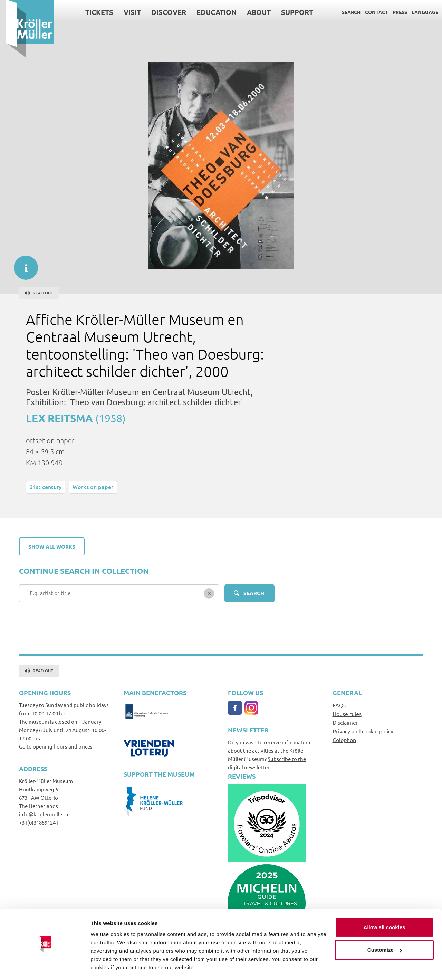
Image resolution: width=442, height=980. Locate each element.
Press (394, 12)
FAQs (339, 705)
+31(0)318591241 (39, 822)
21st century (46, 487)
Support (291, 12)
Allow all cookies (385, 907)
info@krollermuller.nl (44, 814)
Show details (107, 966)
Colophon (344, 740)
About (253, 12)
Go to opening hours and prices (56, 746)
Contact (371, 12)
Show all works (52, 546)
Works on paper (93, 487)
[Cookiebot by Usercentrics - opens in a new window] (45, 967)
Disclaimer (345, 722)
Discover (163, 12)
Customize (385, 930)
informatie (22, 264)
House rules (347, 714)
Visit (126, 12)
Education (211, 12)
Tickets (93, 12)
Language (419, 12)
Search (345, 12)
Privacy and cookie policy (363, 731)
